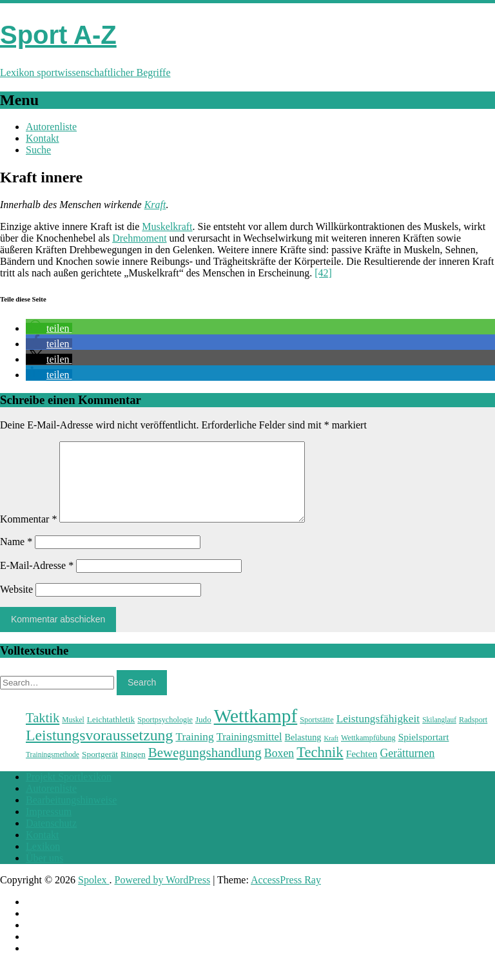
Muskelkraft (167, 226)
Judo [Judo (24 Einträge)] (203, 735)
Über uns (44, 873)
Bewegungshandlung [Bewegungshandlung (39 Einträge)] (205, 768)
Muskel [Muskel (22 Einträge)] (73, 735)
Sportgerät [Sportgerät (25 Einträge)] (100, 770)
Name (16, 557)
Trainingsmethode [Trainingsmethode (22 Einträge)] (53, 770)
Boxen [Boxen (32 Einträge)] (279, 769)
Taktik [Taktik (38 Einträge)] (43, 733)
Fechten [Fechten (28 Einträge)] (362, 769)
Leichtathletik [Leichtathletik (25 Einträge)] (111, 735)
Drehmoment (139, 238)
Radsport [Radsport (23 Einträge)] (473, 735)
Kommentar (28, 534)
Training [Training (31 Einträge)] (194, 752)
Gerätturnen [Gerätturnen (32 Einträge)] (407, 769)
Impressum (49, 827)
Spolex (93, 895)
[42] (323, 273)
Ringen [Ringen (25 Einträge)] (133, 770)
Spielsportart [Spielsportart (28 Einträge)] (424, 752)
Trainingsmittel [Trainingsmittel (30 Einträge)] (249, 752)
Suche (38, 150)
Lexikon (43, 862)
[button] (49, 328)
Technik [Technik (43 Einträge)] (320, 768)
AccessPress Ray (286, 895)
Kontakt (43, 138)
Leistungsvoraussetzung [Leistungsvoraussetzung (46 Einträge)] (99, 751)
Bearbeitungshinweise (71, 815)
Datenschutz (51, 839)
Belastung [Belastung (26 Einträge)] (303, 753)
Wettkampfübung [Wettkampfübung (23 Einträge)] (368, 753)
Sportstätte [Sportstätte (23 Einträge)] (316, 735)
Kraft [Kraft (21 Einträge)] (331, 754)
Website (16, 605)
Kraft (155, 205)
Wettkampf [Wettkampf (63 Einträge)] (256, 731)
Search (142, 698)
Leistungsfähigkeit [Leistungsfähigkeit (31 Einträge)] (378, 734)
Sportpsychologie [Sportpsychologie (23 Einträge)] (165, 735)
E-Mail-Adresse (37, 581)
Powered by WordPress (163, 895)
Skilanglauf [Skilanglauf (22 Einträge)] (439, 735)
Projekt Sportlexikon (69, 792)
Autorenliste (51, 127)
